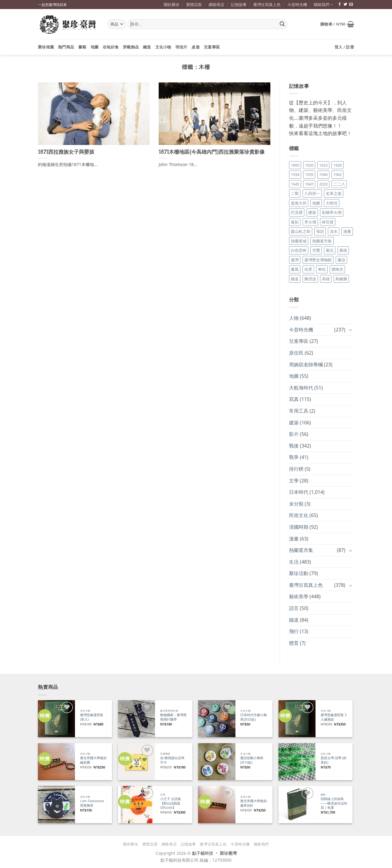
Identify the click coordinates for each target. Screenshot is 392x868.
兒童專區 (212, 47)
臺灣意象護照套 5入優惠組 (334, 717)
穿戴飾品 (131, 47)
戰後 (294, 446)
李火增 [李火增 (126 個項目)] (310, 222)
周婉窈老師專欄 (306, 365)
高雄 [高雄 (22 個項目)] (326, 279)
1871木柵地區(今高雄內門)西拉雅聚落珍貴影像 (212, 152)
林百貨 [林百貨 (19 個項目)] (328, 222)
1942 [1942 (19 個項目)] (338, 174)
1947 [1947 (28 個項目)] (309, 184)
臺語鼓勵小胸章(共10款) (252, 760)
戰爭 (294, 457)
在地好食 (111, 47)
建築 (294, 423)
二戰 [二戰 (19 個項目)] (295, 193)
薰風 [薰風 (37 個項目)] (295, 269)
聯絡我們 (324, 5)
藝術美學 (299, 596)
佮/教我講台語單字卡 (172, 760)
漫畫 (294, 539)
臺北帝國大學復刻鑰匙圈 (93, 760)
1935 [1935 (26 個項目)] (309, 174)
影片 (294, 434)
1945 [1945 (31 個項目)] (295, 184)
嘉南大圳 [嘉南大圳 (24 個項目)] (299, 203)
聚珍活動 (299, 573)
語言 (294, 608)
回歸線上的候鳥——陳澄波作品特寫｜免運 (334, 803)
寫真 (294, 399)
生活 (294, 562)
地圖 (95, 47)
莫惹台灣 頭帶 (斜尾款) (334, 760)
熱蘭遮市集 (301, 550)
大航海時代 (301, 388)
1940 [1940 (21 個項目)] (323, 174)
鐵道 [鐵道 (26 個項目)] (295, 279)
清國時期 (299, 527)
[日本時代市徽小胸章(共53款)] (217, 719)
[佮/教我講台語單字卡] (137, 762)
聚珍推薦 (46, 47)
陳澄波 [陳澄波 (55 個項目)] (310, 279)
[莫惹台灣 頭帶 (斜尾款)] (297, 762)
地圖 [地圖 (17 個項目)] (316, 203)
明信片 (182, 47)
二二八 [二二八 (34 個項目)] (339, 184)
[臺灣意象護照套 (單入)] (56, 719)
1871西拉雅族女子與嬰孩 (66, 152)
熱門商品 (66, 47)
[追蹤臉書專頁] (340, 5)
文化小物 (163, 47)
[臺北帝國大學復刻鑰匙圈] (56, 762)
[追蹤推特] (345, 5)
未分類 (296, 504)
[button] (337, 24)
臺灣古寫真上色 (267, 5)
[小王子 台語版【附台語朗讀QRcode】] (137, 804)
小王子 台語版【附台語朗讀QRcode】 (171, 803)
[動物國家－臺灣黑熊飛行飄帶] (137, 719)
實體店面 (194, 5)
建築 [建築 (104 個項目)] (312, 212)
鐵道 (147, 47)
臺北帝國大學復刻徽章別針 (254, 803)
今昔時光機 (297, 5)
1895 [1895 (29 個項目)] (295, 165)
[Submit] (282, 24)
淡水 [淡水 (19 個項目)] (334, 231)
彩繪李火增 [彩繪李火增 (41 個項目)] (332, 212)
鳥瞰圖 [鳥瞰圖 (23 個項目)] (341, 279)
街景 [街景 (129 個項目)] (308, 269)
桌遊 (196, 47)
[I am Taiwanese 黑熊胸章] (56, 804)
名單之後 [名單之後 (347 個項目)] (334, 193)
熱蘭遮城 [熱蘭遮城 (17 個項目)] (299, 241)
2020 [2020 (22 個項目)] (323, 184)
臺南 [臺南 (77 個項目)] (343, 250)
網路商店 (216, 5)
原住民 (296, 353)
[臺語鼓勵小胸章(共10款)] (217, 762)
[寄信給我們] (351, 5)
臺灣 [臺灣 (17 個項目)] (295, 260)
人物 (294, 318)
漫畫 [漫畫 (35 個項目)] (347, 231)
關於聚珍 (172, 5)
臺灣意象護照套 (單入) (92, 717)
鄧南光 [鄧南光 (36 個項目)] (337, 269)
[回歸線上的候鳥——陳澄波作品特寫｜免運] (297, 804)
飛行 (294, 631)
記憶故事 (239, 5)
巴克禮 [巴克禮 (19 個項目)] (297, 212)
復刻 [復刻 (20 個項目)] (295, 222)
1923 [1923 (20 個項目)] (323, 165)
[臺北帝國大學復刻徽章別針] (217, 804)
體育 (294, 643)
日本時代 (299, 492)
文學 (294, 481)
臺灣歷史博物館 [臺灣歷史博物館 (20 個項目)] (318, 260)
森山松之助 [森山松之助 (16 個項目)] (301, 231)
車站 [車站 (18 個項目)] (322, 269)
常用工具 (299, 411)
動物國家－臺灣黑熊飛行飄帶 (173, 717)
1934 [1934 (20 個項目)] (295, 174)
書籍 (82, 47)
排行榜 (296, 469)
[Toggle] (350, 330)
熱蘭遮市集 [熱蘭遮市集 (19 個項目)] (322, 241)
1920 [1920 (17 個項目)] (309, 165)
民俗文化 (299, 515)
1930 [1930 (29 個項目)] (338, 165)
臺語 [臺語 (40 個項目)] (341, 260)
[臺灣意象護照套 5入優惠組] (297, 719)
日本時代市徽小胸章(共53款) (254, 717)
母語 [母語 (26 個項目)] (320, 231)
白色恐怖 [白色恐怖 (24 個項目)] (299, 250)
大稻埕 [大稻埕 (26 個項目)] (332, 203)
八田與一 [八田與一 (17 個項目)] (312, 193)
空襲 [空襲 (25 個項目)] (316, 250)
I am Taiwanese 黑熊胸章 (92, 803)
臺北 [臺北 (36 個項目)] (330, 250)
